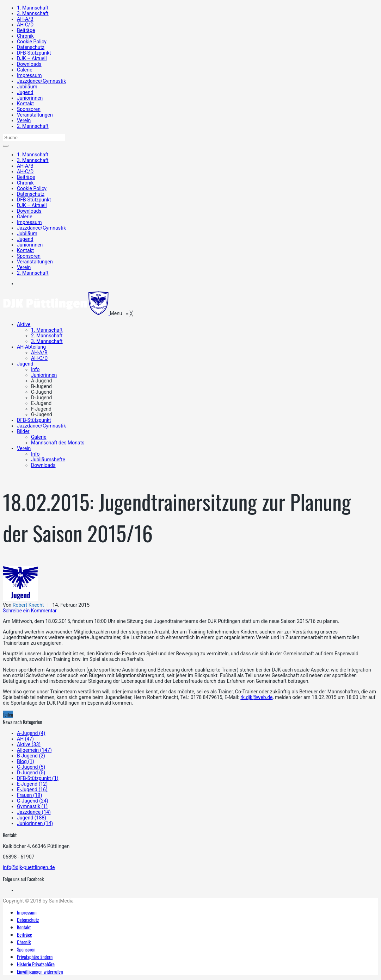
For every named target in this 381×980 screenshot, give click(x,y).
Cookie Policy (32, 42)
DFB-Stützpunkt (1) (38, 778)
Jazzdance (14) (34, 812)
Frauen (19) (29, 795)
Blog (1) (26, 761)
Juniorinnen (30, 98)
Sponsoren (29, 109)
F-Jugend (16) (32, 789)
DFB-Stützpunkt (34, 53)
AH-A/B (25, 19)
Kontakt (25, 104)
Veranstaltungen (35, 115)
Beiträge (26, 30)
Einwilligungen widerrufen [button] (40, 971)
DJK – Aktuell (32, 58)
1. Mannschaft (33, 8)
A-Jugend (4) (31, 733)
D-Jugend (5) (31, 773)
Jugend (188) (32, 818)
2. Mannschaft (33, 126)
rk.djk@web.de (256, 697)
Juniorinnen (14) (35, 823)
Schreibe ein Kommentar (30, 611)
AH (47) (25, 739)
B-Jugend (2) (31, 756)
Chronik (25, 36)
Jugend (25, 92)
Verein (24, 120)
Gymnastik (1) (32, 806)
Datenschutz (31, 47)
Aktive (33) (29, 744)
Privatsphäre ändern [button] (35, 957)
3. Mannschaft (33, 13)
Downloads (29, 64)
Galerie (25, 70)
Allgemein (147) (34, 750)
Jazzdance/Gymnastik (41, 81)
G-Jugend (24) (33, 801)
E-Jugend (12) (32, 784)
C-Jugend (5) (31, 767)
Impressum (29, 75)
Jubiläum (27, 87)
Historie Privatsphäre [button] (36, 964)
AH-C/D (25, 25)
